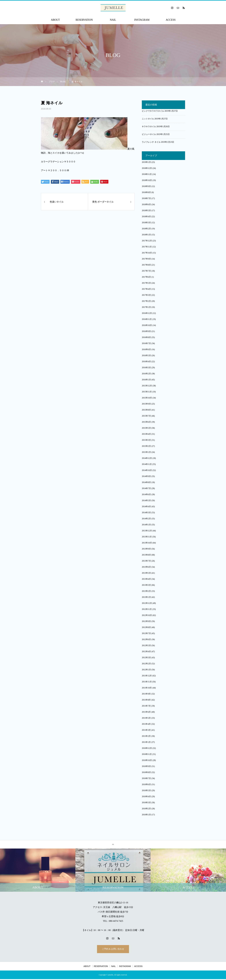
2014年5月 (146, 501)
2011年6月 (146, 712)
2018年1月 (146, 235)
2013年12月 (147, 531)
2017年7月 (146, 271)
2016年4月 (146, 362)
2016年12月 (147, 313)
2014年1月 (146, 525)
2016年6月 (146, 349)
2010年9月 (146, 766)
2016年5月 (146, 356)
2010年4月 (146, 797)
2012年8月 (146, 627)
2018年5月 (146, 211)
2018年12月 (147, 168)
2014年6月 (146, 494)
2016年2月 (146, 374)
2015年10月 (147, 398)
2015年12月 (147, 386)
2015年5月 (146, 428)
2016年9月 (146, 331)
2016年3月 (146, 368)
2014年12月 (147, 458)
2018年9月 (146, 186)
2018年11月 (147, 174)
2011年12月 (147, 676)
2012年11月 (147, 609)
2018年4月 (146, 217)
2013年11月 (147, 537)
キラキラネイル (149, 127)
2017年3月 (146, 295)
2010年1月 (146, 815)
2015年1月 (146, 452)
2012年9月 (146, 621)
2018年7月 (146, 198)
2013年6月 (146, 567)
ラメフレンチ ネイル (151, 142)
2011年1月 (146, 742)
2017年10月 (147, 253)
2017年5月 (146, 283)
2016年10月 (147, 325)
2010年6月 (146, 784)
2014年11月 (147, 464)
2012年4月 (146, 652)
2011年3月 (146, 730)
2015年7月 (146, 416)
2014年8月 (146, 482)
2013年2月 (146, 591)
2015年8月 (146, 410)
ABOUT (55, 20)
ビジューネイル (149, 134)
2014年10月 (147, 470)
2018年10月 (147, 180)
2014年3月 (146, 513)
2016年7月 (146, 343)
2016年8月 (146, 337)
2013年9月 (146, 549)
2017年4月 (146, 289)
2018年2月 (146, 229)
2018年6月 (146, 204)
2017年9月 (146, 259)
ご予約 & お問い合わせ (113, 949)
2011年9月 (146, 694)
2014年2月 (146, 519)
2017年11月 (147, 247)
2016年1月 (146, 380)
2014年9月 (146, 476)
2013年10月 (147, 543)
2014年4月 (146, 507)
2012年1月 (146, 670)
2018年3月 (146, 223)
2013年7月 (146, 561)
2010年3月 (146, 803)
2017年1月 (146, 307)
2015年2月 (146, 446)
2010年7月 (146, 778)
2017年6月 (146, 277)
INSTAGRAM (142, 20)
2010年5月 (146, 790)
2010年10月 (147, 760)
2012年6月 (146, 639)
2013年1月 (146, 597)
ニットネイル (148, 119)
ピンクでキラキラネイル (153, 111)
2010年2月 (146, 809)
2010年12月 (147, 748)
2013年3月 (146, 585)
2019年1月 (146, 162)
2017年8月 (146, 265)
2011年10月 (147, 688)
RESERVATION (84, 20)
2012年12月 (147, 603)
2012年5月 (146, 645)
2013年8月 (146, 555)
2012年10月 (147, 615)
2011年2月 (146, 736)
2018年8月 (146, 192)
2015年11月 (147, 392)
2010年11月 (147, 754)
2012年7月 (146, 633)
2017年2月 (146, 301)
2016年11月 (147, 319)
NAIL (113, 20)
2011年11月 (147, 682)
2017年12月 (147, 241)
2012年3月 (146, 658)
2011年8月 (146, 700)
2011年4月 (146, 724)
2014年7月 (146, 488)
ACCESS (171, 20)
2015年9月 (146, 404)
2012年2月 (146, 664)
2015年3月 (146, 440)
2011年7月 (146, 706)
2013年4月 (146, 579)
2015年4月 (146, 434)
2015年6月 (146, 422)
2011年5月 (146, 718)
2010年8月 (146, 772)
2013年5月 (146, 573)
